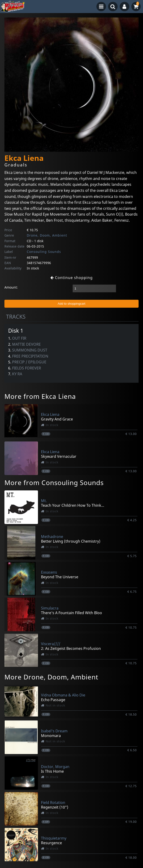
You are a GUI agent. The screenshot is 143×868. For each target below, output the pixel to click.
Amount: (11, 287)
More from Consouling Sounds (54, 482)
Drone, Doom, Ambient (47, 235)
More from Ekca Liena (40, 396)
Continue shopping (71, 278)
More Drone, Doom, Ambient (51, 677)
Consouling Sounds (44, 252)
